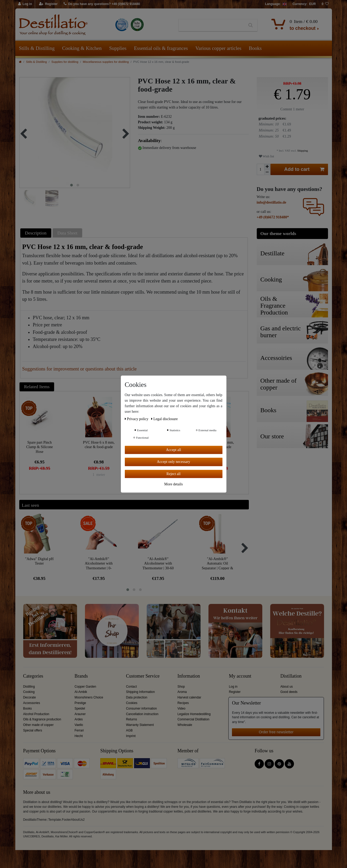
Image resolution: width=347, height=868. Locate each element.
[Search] (251, 25)
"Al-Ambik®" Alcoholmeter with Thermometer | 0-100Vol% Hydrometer (99, 563)
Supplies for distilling (65, 62)
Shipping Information (141, 692)
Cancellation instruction (142, 714)
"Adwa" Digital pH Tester (39, 561)
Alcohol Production (36, 714)
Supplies (118, 48)
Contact (132, 687)
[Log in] (25, 4)
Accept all (173, 450)
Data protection (137, 697)
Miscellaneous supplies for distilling (106, 62)
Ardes (79, 719)
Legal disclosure (165, 419)
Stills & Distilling (37, 48)
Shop (181, 687)
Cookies (132, 703)
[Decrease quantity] (267, 172)
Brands (81, 676)
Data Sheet (67, 233)
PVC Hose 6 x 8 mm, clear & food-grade (99, 445)
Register (235, 692)
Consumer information (142, 709)
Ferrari (79, 730)
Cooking (29, 692)
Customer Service (143, 676)
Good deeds (289, 692)
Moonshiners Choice (89, 697)
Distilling (29, 687)
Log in (233, 687)
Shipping (302, 151)
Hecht (79, 736)
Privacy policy (137, 419)
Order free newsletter (276, 732)
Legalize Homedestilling (194, 714)
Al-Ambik (81, 692)
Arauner (80, 714)
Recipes (183, 703)
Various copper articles (218, 48)
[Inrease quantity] (267, 167)
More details (173, 484)
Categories (33, 676)
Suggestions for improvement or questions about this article (79, 369)
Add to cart (304, 169)
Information (189, 676)
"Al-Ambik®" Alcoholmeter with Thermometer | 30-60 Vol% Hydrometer (158, 563)
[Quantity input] (260, 169)
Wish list (267, 156)
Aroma (182, 692)
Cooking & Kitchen (82, 48)
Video (182, 709)
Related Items (37, 387)
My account (240, 676)
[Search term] (211, 25)
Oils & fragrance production (42, 719)
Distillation (291, 676)
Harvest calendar (189, 697)
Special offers (33, 730)
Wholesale (185, 725)
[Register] (48, 4)
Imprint (131, 736)
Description (36, 233)
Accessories (32, 703)
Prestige (80, 703)
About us (287, 687)
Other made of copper (39, 725)
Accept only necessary (174, 462)
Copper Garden (85, 687)
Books (255, 48)
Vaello (79, 725)
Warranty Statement (140, 725)
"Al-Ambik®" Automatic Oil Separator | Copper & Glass (217, 563)
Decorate (30, 697)
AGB (129, 730)
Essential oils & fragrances (161, 48)
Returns (132, 719)
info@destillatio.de (272, 202)
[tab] (36, 233)
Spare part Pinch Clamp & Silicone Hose (39, 447)
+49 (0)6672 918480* (273, 217)
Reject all (173, 474)
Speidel (80, 709)
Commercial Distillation (194, 719)
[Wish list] (325, 4)
